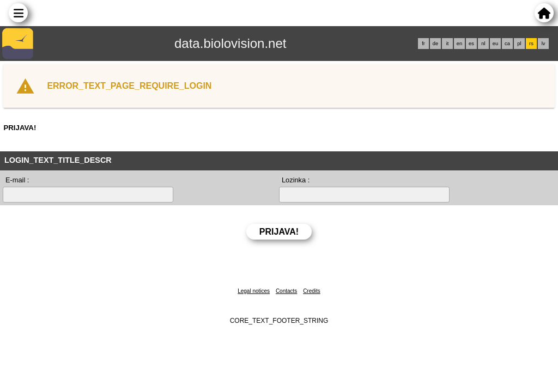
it (448, 44)
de (435, 44)
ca (507, 44)
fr (423, 44)
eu (495, 44)
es (471, 44)
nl (483, 44)
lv (544, 44)
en (459, 44)
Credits (312, 291)
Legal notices (254, 291)
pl (519, 44)
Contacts (286, 291)
